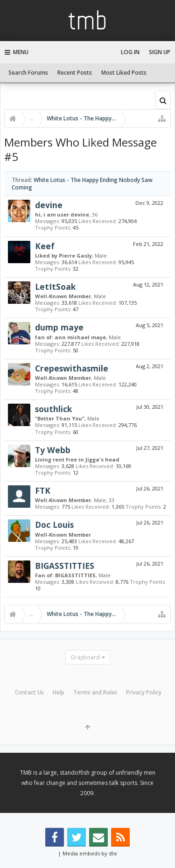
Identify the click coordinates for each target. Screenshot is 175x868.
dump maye (59, 327)
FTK (43, 490)
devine (49, 205)
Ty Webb (53, 450)
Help (59, 692)
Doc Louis (54, 525)
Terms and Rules (95, 692)
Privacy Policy (144, 692)
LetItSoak (55, 287)
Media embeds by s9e (90, 853)
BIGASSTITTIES (65, 566)
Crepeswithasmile (72, 368)
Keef (45, 246)
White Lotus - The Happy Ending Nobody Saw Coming (82, 183)
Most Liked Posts (124, 73)
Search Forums (28, 73)
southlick (53, 409)
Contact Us (29, 692)
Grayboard (85, 657)
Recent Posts (75, 73)
